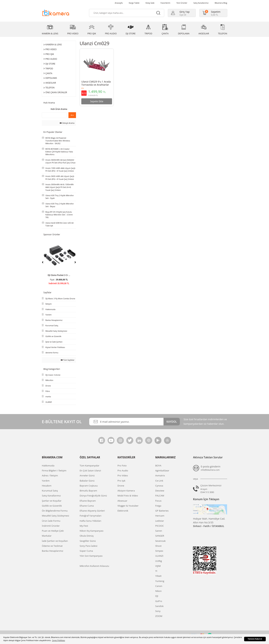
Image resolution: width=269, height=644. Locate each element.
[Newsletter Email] (126, 422)
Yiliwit (158, 576)
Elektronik (123, 511)
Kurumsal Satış (50, 491)
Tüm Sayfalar (68, 360)
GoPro (159, 601)
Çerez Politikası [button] (59, 640)
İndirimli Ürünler (51, 526)
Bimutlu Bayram (88, 491)
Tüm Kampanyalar (89, 466)
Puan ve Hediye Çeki (53, 531)
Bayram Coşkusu (89, 486)
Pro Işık (121, 481)
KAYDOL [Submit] (172, 422)
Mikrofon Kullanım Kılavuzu (94, 566)
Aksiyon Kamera (126, 491)
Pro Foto (122, 466)
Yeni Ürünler (182, 3)
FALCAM (160, 496)
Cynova (159, 486)
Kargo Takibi (134, 3)
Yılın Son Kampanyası (91, 556)
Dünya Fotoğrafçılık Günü (93, 496)
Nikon (158, 591)
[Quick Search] (54, 115)
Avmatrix (160, 475)
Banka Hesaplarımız (52, 551)
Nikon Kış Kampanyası (92, 531)
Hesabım (47, 486)
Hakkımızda (48, 466)
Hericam (160, 516)
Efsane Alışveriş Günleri (92, 511)
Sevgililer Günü (88, 541)
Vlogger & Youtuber (128, 506)
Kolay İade (150, 3)
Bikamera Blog (221, 3)
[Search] (127, 13)
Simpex (159, 551)
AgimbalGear (162, 471)
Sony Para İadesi (88, 546)
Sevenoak (160, 541)
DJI (157, 596)
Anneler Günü (87, 475)
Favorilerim (165, 3)
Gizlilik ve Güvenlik (52, 506)
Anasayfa (119, 3)
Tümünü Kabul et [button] (255, 639)
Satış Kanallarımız (201, 3)
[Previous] (43, 262)
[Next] (75, 262)
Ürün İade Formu (51, 521)
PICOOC (160, 526)
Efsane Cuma (87, 506)
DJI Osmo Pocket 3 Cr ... (59, 275)
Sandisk (159, 606)
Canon (159, 586)
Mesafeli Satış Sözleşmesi (55, 516)
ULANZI (159, 556)
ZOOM (159, 616)
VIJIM (158, 566)
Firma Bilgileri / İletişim (54, 471)
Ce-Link (159, 481)
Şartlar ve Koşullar (52, 501)
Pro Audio (123, 471)
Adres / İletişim (50, 475)
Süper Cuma (86, 551)
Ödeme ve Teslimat (52, 546)
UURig (159, 561)
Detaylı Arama (67, 123)
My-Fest (84, 526)
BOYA (158, 466)
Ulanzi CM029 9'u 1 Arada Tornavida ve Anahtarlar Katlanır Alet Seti (96, 83)
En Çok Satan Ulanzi (90, 471)
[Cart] (212, 13)
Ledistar (160, 521)
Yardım (46, 481)
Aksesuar (122, 501)
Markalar (47, 536)
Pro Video (123, 475)
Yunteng (160, 581)
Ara (72, 115)
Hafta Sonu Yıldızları (90, 521)
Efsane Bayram (88, 501)
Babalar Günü (87, 481)
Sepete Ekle (97, 101)
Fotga (158, 506)
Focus (158, 501)
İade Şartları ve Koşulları (55, 541)
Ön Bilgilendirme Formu (55, 511)
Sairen (159, 531)
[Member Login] (180, 13)
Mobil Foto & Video (128, 496)
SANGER (160, 536)
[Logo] (56, 12)
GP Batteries (162, 511)
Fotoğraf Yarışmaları (90, 516)
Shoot (158, 546)
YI (156, 571)
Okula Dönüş (87, 536)
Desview (160, 491)
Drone (121, 486)
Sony (158, 611)
